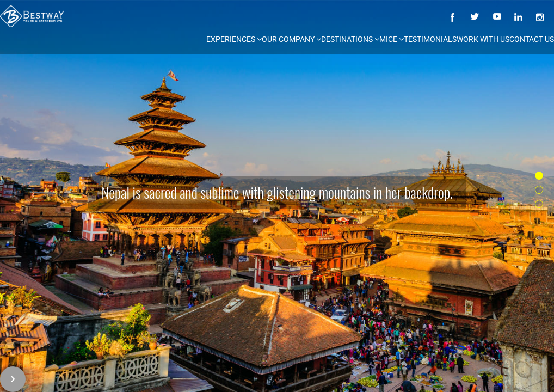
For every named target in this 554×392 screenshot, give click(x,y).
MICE (392, 39)
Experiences (234, 39)
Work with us (483, 39)
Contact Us (532, 39)
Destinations (350, 39)
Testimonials (430, 39)
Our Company (291, 39)
